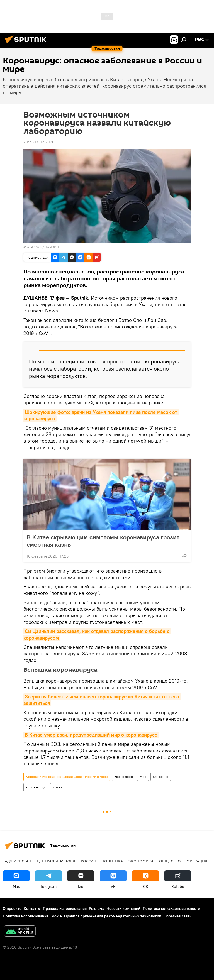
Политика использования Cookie (32, 916)
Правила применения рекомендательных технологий (113, 916)
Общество (161, 777)
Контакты (32, 908)
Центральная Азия (56, 861)
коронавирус (36, 787)
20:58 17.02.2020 (39, 142)
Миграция (197, 861)
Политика (112, 861)
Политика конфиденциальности (171, 908)
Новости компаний (123, 908)
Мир (143, 777)
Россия (88, 861)
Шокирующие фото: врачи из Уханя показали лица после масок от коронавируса (101, 415)
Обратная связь (177, 916)
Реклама (97, 908)
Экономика (141, 861)
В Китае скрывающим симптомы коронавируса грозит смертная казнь (103, 541)
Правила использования (65, 908)
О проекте (12, 908)
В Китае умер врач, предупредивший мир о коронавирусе (91, 735)
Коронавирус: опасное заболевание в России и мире (67, 777)
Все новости (124, 777)
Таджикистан (17, 861)
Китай (57, 787)
